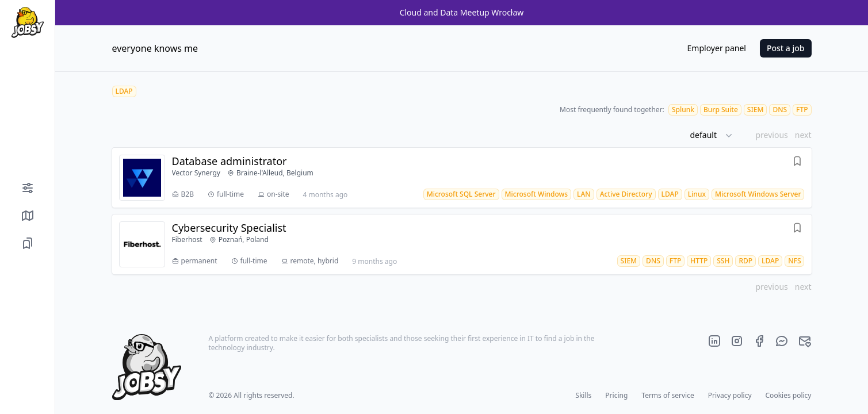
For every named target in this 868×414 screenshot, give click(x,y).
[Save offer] (797, 163)
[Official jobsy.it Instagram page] (737, 341)
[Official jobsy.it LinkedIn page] (714, 341)
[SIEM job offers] (756, 110)
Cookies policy (789, 395)
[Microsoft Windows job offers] (537, 194)
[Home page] (27, 22)
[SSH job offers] (723, 261)
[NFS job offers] (794, 261)
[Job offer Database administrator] (462, 178)
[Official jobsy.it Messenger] (782, 341)
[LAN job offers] (584, 194)
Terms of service (668, 395)
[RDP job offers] (745, 261)
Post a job (786, 48)
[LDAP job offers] (670, 194)
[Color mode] (27, 393)
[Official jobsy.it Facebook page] (759, 341)
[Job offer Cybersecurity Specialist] (462, 244)
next (803, 135)
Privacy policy (730, 395)
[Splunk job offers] (683, 110)
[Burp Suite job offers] (721, 110)
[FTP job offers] (802, 110)
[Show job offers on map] (27, 216)
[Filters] (27, 188)
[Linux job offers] (697, 194)
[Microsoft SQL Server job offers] (461, 194)
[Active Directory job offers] (626, 194)
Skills (583, 395)
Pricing (616, 395)
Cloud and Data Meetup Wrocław (462, 12)
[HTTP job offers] (699, 261)
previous (771, 135)
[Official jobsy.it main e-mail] (805, 341)
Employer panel (717, 48)
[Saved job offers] (27, 243)
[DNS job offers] (780, 110)
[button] (716, 135)
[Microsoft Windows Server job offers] (758, 194)
